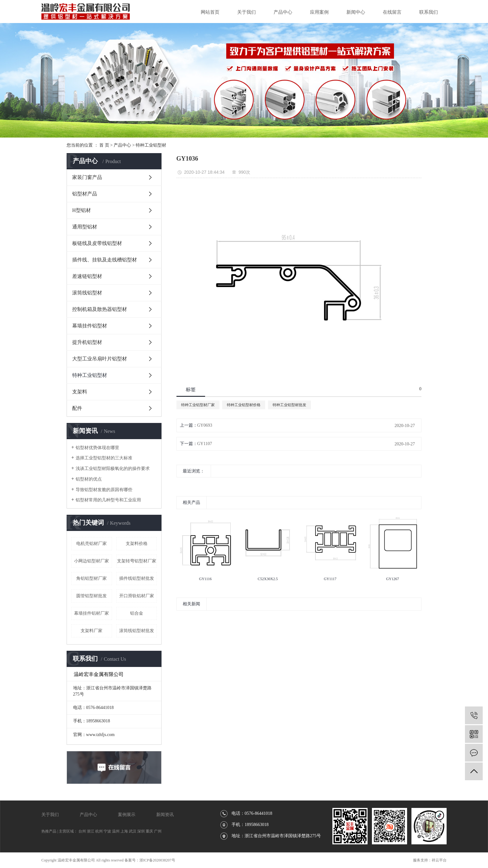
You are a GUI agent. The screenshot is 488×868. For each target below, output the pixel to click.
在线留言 (392, 12)
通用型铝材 (85, 227)
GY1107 (205, 444)
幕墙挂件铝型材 (90, 326)
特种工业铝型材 (151, 145)
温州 (116, 831)
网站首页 (210, 12)
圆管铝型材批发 (91, 596)
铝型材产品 (85, 194)
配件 (77, 408)
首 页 (104, 145)
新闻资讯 (165, 815)
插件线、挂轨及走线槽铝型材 (105, 260)
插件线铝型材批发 (137, 578)
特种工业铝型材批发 (289, 405)
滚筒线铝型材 (87, 293)
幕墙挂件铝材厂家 (91, 613)
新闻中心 (356, 12)
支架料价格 (137, 544)
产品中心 (283, 12)
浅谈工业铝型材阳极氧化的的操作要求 (113, 469)
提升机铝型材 (87, 342)
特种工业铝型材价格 (244, 405)
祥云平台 (439, 860)
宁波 (107, 831)
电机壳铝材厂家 (91, 544)
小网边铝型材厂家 (91, 561)
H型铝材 (82, 210)
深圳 (141, 831)
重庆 (149, 831)
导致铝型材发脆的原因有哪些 (104, 490)
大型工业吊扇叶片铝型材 (100, 359)
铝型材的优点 (89, 479)
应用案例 (319, 12)
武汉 (133, 831)
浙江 (91, 831)
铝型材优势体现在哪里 (97, 448)
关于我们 (246, 12)
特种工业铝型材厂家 (198, 405)
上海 (124, 831)
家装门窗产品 (87, 177)
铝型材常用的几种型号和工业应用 (108, 500)
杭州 (99, 831)
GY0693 (205, 425)
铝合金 (137, 613)
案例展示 (127, 815)
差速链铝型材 (87, 276)
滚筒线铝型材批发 (137, 631)
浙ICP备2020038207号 (157, 860)
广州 (158, 831)
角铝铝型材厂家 (91, 578)
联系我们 (429, 12)
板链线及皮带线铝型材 (97, 243)
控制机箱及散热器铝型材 (100, 309)
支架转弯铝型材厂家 (137, 561)
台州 (82, 831)
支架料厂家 (91, 631)
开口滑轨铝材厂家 (137, 596)
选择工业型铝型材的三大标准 (104, 458)
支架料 (80, 392)
